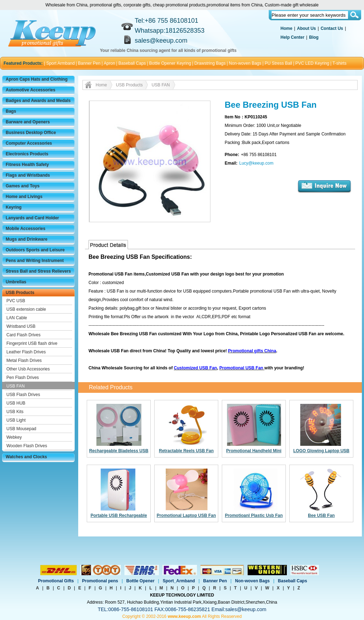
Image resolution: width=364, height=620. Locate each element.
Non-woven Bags (245, 63)
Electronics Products (27, 154)
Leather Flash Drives (26, 352)
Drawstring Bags (210, 63)
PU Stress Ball (278, 63)
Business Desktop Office (31, 133)
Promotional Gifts (56, 581)
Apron (109, 63)
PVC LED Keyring (312, 63)
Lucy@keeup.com (256, 163)
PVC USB (16, 301)
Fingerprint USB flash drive (32, 343)
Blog (314, 37)
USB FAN (15, 386)
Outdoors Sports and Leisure (35, 250)
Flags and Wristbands (28, 175)
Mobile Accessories (26, 229)
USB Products (20, 293)
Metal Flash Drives (24, 360)
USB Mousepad (21, 429)
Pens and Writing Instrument (35, 261)
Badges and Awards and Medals (38, 101)
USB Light (16, 420)
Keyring (14, 207)
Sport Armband (60, 63)
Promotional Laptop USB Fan (186, 515)
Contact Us (332, 28)
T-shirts (339, 63)
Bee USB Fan (321, 515)
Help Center (292, 37)
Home (286, 28)
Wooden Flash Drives (27, 446)
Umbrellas (16, 282)
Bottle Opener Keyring (170, 63)
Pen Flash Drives (23, 378)
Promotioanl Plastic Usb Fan (254, 515)
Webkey (14, 437)
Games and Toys (23, 186)
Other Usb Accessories (28, 369)
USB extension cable (26, 309)
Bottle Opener (140, 581)
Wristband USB (21, 326)
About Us (306, 28)
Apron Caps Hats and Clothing (37, 79)
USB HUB (16, 403)
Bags (11, 111)
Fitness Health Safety (27, 165)
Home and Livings (24, 197)
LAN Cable (17, 318)
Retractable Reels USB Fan (186, 451)
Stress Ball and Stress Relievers (38, 271)
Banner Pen (89, 63)
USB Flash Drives (23, 395)
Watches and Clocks (26, 457)
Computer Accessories (29, 143)
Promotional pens (100, 581)
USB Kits (15, 412)
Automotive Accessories (31, 90)
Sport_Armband (179, 581)
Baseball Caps (132, 63)
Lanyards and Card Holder (32, 218)
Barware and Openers (28, 122)
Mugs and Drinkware (26, 239)
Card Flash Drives (23, 335)
